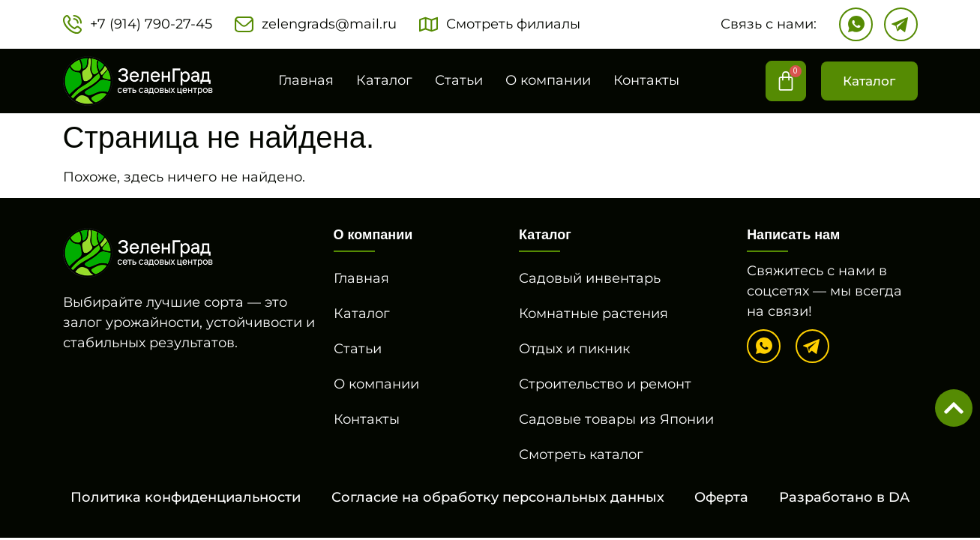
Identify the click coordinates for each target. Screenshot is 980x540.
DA (899, 497)
